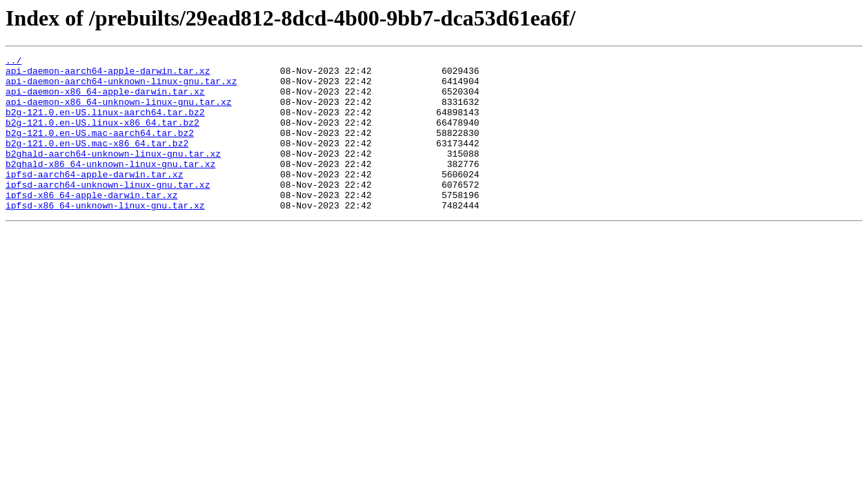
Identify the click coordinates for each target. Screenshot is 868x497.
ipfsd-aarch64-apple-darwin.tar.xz (94, 199)
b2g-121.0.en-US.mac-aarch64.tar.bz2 (100, 149)
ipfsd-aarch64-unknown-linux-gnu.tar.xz (108, 211)
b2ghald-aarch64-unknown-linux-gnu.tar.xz (113, 174)
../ (13, 62)
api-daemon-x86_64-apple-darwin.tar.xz (105, 99)
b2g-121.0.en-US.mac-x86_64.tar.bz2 (97, 162)
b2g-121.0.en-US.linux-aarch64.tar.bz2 (105, 124)
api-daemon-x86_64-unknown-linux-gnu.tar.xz (119, 112)
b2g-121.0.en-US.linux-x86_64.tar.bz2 (102, 137)
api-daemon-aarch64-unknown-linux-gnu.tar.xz (121, 87)
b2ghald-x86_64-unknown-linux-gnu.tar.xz (110, 186)
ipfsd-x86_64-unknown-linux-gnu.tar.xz (105, 236)
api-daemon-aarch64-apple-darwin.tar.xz (108, 75)
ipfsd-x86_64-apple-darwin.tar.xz (92, 224)
